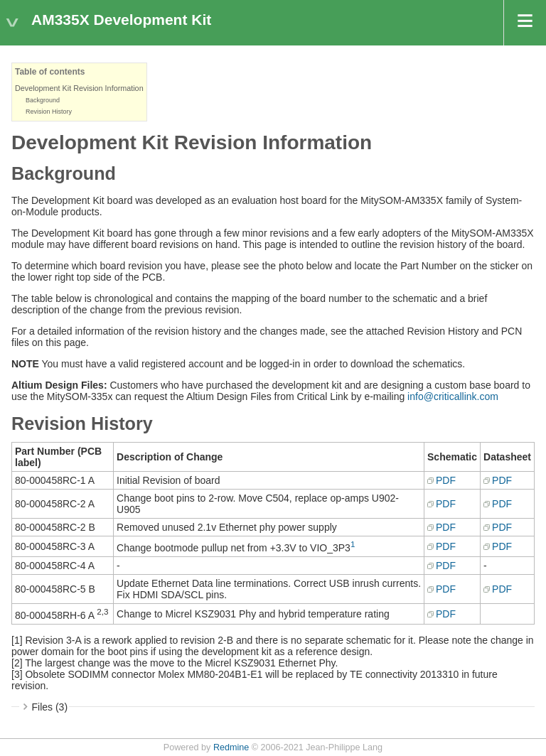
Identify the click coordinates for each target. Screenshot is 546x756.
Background (43, 100)
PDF (446, 480)
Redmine (231, 747)
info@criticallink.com (453, 396)
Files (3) (50, 707)
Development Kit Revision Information (79, 88)
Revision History (49, 112)
